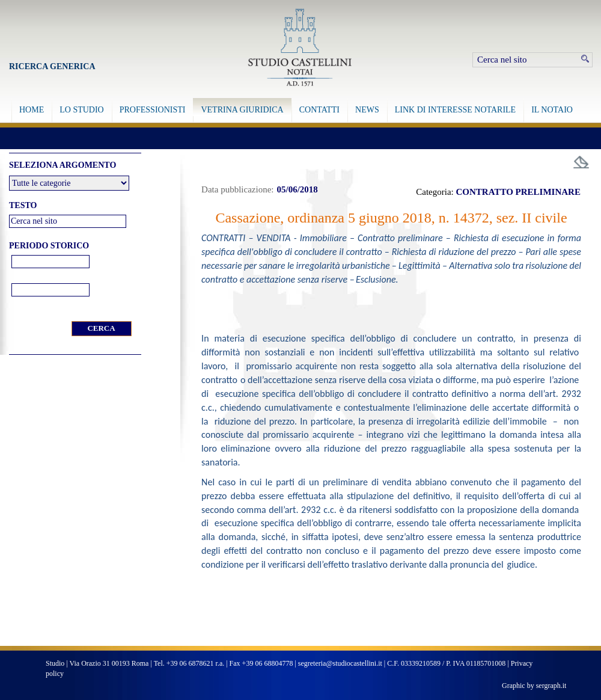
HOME (32, 110)
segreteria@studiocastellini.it (340, 663)
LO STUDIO (82, 110)
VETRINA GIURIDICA (242, 110)
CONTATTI (319, 110)
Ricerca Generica (52, 66)
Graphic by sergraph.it (534, 686)
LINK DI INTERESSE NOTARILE (455, 110)
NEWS (367, 110)
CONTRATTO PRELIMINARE (518, 192)
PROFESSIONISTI (153, 110)
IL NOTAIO (552, 110)
